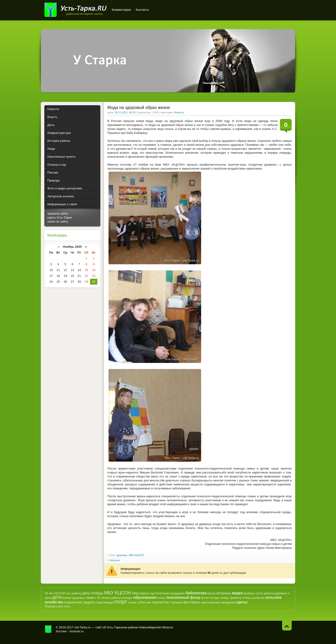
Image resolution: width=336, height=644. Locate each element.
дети (57, 597)
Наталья (115, 560)
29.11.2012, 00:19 (125, 112)
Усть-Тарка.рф (48, 629)
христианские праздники (218, 602)
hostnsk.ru (77, 631)
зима (90, 598)
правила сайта (58, 214)
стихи (132, 602)
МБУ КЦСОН (136, 555)
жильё (67, 598)
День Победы (93, 593)
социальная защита (79, 602)
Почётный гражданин (170, 593)
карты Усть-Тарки (60, 218)
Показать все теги (57, 606)
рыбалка (258, 598)
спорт (121, 602)
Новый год (147, 593)
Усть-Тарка (75, 9)
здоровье (122, 555)
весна (211, 593)
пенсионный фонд (183, 597)
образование (145, 597)
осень (161, 598)
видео (237, 593)
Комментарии (121, 10)
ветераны (224, 593)
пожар (224, 598)
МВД (135, 593)
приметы (236, 598)
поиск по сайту (58, 221)
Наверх (287, 625)
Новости (179, 112)
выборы (249, 593)
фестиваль (192, 602)
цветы (242, 602)
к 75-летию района (108, 598)
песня (205, 598)
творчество (161, 602)
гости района (265, 593)
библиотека (196, 593)
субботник (144, 602)
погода (215, 598)
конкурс (127, 598)
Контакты (142, 10)
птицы (247, 598)
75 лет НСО (53, 593)
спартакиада (104, 602)
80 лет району (72, 593)
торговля (176, 602)
